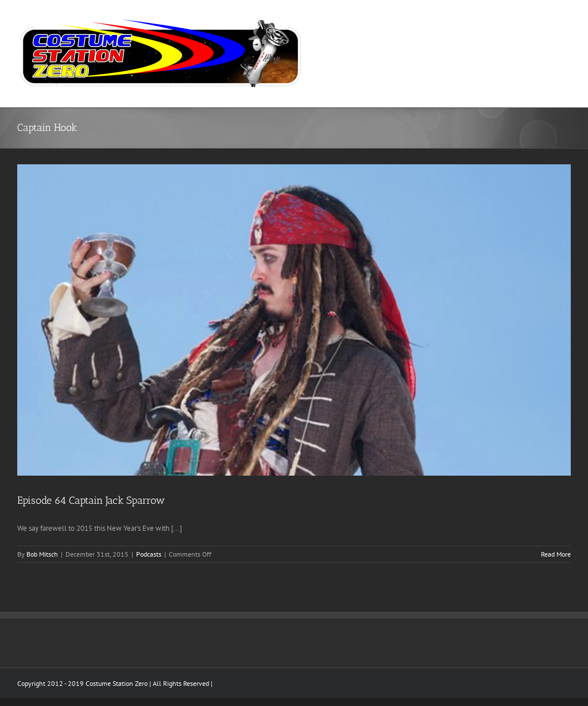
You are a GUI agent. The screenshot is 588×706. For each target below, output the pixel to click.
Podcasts (149, 554)
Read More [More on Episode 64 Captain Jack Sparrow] (556, 554)
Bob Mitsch (42, 554)
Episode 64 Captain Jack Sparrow (91, 500)
